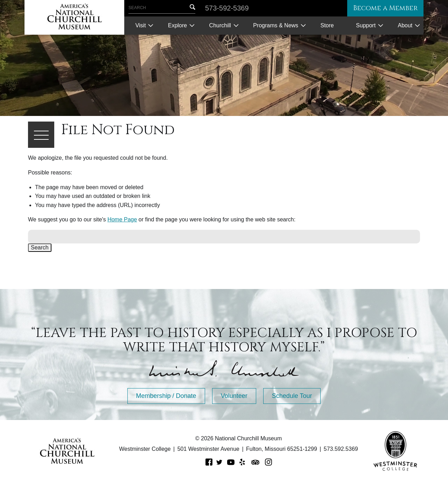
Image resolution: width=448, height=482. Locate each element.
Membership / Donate (166, 396)
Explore (177, 25)
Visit (141, 25)
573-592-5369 (227, 8)
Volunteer (234, 396)
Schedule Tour (292, 396)
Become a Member (383, 8)
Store (327, 25)
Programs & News (276, 25)
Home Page (122, 219)
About (405, 25)
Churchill (220, 25)
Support (366, 25)
